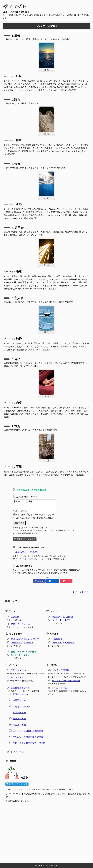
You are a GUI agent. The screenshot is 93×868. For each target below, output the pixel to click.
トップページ (17, 752)
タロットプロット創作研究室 (66, 681)
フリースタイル (18, 670)
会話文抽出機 (19, 719)
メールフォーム (59, 688)
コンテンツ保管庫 (61, 670)
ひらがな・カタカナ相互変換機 (28, 737)
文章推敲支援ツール (20, 688)
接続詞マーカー (20, 700)
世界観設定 (57, 639)
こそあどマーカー (21, 706)
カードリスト (17, 677)
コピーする (19, 523)
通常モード (21, 552)
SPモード (34, 552)
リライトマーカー (21, 694)
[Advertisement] (48, 832)
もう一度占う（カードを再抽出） (32, 490)
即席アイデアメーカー (21, 624)
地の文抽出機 (19, 725)
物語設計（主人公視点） (64, 617)
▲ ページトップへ (81, 592)
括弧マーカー (19, 713)
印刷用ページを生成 (26, 539)
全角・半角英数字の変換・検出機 (29, 743)
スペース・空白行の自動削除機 (28, 731)
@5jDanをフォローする (17, 784)
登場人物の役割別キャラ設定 (25, 639)
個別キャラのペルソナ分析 (24, 652)
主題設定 (15, 617)
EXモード (70, 620)
